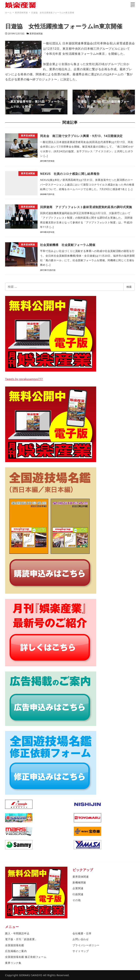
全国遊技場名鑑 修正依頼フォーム (26, 957)
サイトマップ (81, 951)
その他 (77, 900)
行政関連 (78, 894)
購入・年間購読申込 (17, 933)
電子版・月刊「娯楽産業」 (21, 939)
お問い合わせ (81, 939)
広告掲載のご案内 (16, 951)
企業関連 (78, 888)
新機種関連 (79, 882)
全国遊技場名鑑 (15, 945)
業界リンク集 (13, 963)
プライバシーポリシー (86, 945)
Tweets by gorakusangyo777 (24, 379)
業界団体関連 (36, 34)
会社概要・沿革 (82, 933)
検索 (129, 287)
